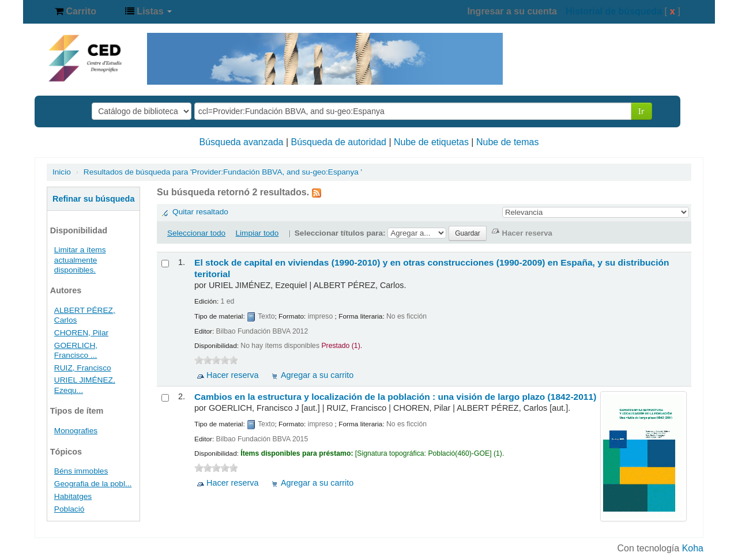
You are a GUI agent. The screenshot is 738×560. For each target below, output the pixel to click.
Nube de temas (508, 142)
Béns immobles (81, 471)
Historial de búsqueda (614, 11)
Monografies (76, 431)
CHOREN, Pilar (81, 333)
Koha (693, 548)
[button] (76, 12)
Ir (641, 111)
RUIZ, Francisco (83, 368)
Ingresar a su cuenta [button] (512, 11)
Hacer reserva (232, 375)
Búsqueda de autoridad (339, 142)
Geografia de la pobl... (93, 484)
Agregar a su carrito (317, 375)
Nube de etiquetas (431, 142)
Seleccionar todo (196, 233)
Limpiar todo (257, 233)
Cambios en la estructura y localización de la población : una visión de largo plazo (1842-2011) (395, 397)
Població (69, 509)
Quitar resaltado (200, 212)
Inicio (62, 172)
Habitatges (73, 496)
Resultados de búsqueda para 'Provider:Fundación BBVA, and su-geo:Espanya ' (223, 172)
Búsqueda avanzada (242, 142)
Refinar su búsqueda (93, 199)
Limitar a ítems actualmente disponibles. (80, 260)
